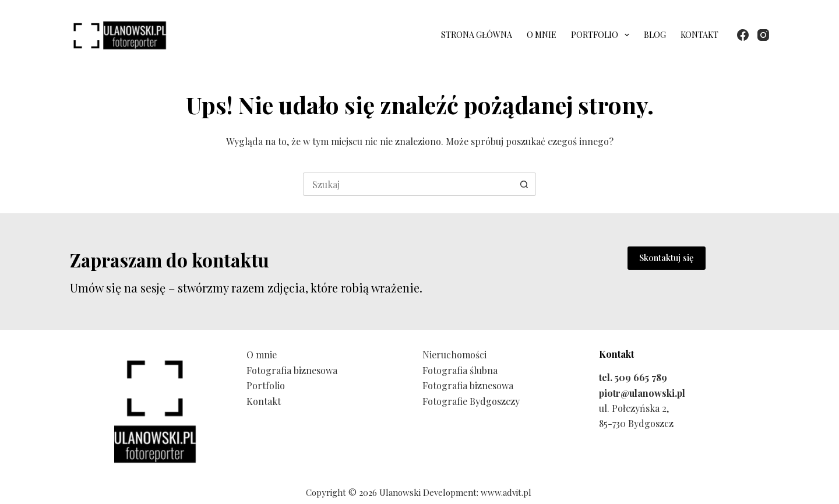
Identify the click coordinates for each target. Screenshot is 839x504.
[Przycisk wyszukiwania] (524, 184)
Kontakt (699, 35)
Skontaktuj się (667, 258)
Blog (655, 35)
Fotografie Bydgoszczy (471, 401)
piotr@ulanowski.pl (642, 393)
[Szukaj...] (408, 184)
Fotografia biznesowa (292, 370)
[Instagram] (763, 35)
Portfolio (602, 35)
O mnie (542, 35)
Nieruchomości (454, 355)
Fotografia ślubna (460, 370)
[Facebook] (743, 35)
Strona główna (477, 35)
